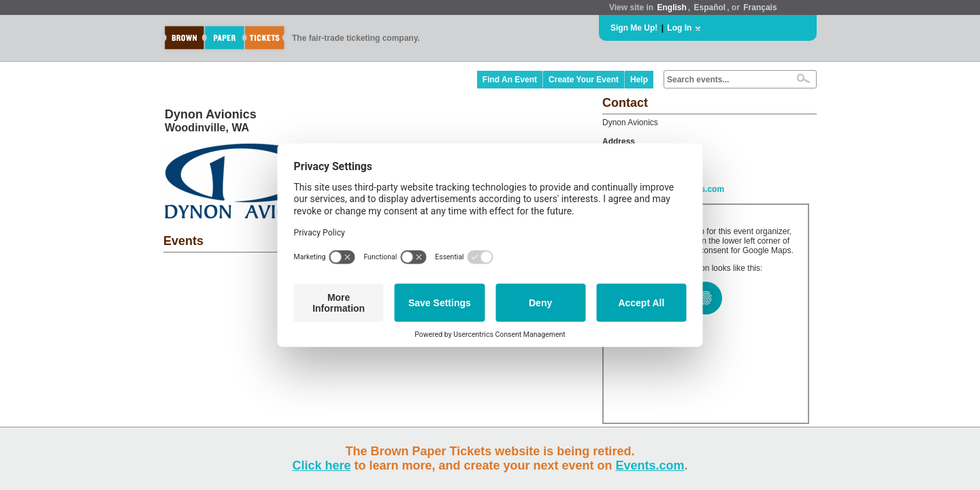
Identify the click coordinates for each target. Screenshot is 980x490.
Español (710, 7)
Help (639, 80)
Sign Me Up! (634, 28)
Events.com (650, 465)
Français (760, 7)
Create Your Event (584, 80)
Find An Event (510, 80)
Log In (679, 28)
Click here (321, 465)
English (671, 7)
